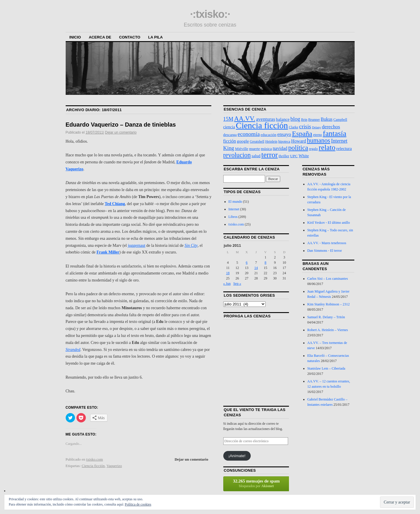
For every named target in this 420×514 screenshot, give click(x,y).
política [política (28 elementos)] (298, 148)
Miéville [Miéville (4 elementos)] (242, 149)
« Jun (227, 284)
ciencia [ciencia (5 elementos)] (229, 127)
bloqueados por (257, 483)
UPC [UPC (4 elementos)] (294, 156)
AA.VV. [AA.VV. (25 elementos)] (245, 119)
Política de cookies (138, 504)
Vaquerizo (114, 466)
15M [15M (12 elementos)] (228, 119)
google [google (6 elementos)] (243, 141)
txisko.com (94, 459)
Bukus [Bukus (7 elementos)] (327, 119)
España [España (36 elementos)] (302, 134)
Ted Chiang (115, 204)
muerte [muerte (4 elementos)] (255, 149)
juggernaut (137, 245)
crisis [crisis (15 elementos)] (305, 126)
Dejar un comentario (121, 132)
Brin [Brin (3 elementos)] (304, 120)
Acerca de (100, 37)
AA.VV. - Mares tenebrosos (327, 243)
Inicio (75, 37)
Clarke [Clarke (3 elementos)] (293, 127)
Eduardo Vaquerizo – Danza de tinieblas (121, 125)
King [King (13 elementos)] (229, 148)
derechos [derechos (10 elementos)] (331, 127)
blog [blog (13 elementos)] (295, 119)
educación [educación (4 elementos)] (269, 135)
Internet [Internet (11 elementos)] (339, 141)
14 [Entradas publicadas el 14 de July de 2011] (256, 268)
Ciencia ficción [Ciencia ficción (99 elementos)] (262, 125)
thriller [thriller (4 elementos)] (284, 156)
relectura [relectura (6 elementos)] (344, 148)
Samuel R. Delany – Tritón (326, 317)
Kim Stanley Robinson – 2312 (328, 304)
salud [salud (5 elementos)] (256, 156)
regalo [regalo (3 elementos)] (313, 149)
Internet (234, 209)
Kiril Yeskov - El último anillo (329, 223)
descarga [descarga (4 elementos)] (230, 135)
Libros (233, 217)
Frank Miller (108, 252)
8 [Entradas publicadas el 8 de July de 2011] (266, 263)
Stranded (73, 350)
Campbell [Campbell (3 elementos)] (340, 120)
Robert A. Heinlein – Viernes (328, 330)
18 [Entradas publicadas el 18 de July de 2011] (228, 273)
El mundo (235, 202)
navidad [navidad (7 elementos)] (280, 148)
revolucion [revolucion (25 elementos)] (237, 155)
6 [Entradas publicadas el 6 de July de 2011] (247, 263)
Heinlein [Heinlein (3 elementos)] (271, 141)
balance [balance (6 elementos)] (283, 119)
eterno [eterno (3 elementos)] (318, 135)
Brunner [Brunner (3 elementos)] (314, 120)
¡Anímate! (237, 456)
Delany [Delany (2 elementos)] (317, 127)
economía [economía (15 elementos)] (249, 134)
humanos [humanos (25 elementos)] (318, 140)
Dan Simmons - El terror (325, 251)
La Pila (156, 37)
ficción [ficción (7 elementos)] (230, 141)
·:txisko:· (210, 14)
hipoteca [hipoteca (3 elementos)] (284, 141)
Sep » (237, 284)
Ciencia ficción (93, 466)
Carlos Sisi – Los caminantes (328, 279)
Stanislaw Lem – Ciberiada (326, 368)
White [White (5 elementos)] (304, 156)
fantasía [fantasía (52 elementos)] (334, 133)
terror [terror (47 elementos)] (269, 155)
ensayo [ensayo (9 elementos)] (284, 134)
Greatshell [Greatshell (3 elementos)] (257, 141)
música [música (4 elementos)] (266, 149)
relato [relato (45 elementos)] (327, 147)
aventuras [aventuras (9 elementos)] (265, 119)
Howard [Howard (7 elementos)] (298, 141)
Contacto (130, 37)
